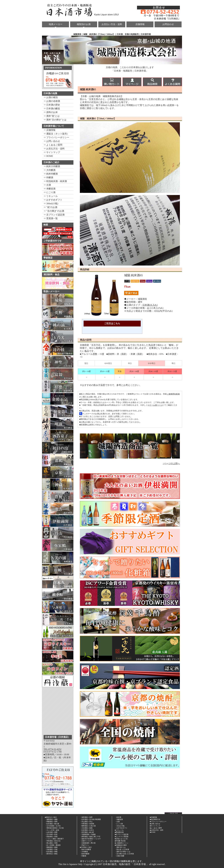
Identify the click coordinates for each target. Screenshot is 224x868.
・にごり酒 (119, 824)
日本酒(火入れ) (150, 305)
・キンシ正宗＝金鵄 (52, 830)
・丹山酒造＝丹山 (86, 822)
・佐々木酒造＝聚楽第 (53, 845)
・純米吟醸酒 (85, 854)
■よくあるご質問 (156, 828)
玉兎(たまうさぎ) (122, 839)
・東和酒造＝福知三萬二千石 (90, 837)
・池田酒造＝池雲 (86, 817)
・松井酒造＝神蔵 (51, 852)
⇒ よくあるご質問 (53, 145)
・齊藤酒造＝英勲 (51, 822)
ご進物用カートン (122, 843)
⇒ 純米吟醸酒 (51, 174)
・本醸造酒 (119, 819)
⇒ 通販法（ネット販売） (56, 134)
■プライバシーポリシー (158, 822)
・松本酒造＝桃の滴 (52, 824)
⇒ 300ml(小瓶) (51, 204)
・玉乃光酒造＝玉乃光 (53, 826)
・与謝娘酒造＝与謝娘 (88, 834)
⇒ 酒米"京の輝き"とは (55, 120)
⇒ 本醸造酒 (49, 189)
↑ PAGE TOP (173, 813)
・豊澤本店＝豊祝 (51, 854)
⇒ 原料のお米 (51, 112)
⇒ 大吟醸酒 (49, 170)
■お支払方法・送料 (157, 830)
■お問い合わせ (155, 824)
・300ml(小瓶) (120, 826)
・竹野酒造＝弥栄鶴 (87, 824)
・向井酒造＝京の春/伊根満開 (90, 819)
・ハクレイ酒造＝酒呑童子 (54, 839)
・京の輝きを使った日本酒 (124, 854)
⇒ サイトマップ (52, 152)
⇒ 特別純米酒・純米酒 (55, 181)
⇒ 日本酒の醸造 (52, 109)
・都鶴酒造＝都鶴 (51, 847)
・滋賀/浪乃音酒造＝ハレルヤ (90, 839)
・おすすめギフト (121, 828)
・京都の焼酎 (120, 856)
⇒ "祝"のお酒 (50, 207)
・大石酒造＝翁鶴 (86, 828)
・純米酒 (118, 817)
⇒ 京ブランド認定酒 (54, 215)
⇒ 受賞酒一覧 (51, 218)
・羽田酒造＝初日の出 (53, 841)
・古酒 (117, 822)
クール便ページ (156, 405)
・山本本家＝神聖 (51, 832)
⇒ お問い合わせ (52, 141)
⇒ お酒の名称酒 (52, 101)
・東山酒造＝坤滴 (51, 843)
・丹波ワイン (85, 845)
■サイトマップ (155, 826)
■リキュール (119, 830)
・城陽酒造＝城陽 (51, 819)
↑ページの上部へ (171, 463)
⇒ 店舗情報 (49, 130)
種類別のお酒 (84, 24)
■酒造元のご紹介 (51, 817)
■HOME (153, 832)
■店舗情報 (153, 817)
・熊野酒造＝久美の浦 (88, 826)
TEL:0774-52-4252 (52, 749)
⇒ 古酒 (47, 185)
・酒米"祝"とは (120, 847)
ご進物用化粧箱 (173, 394)
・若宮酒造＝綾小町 (87, 832)
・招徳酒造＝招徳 (51, 837)
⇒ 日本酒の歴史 (52, 105)
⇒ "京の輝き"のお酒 (54, 211)
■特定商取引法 (155, 819)
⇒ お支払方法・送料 (54, 149)
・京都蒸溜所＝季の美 (88, 843)
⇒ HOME (48, 156)
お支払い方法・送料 (112, 24)
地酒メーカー (56, 24)
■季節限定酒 (119, 832)
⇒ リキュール (51, 196)
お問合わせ (168, 24)
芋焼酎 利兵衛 (121, 841)
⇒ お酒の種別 (51, 97)
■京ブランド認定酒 (122, 834)
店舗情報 (140, 24)
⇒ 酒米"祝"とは (51, 116)
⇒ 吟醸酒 (48, 177)
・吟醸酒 (83, 856)
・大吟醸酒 (84, 852)
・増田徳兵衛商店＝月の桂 (54, 828)
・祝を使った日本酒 (122, 849)
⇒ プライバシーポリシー (56, 137)
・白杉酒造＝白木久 (87, 830)
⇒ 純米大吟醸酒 (52, 166)
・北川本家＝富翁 (51, 834)
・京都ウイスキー (86, 841)
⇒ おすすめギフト (53, 200)
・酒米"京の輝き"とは (123, 852)
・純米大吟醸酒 (85, 849)
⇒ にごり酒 (49, 192)
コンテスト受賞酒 (122, 837)
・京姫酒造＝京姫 (51, 849)
